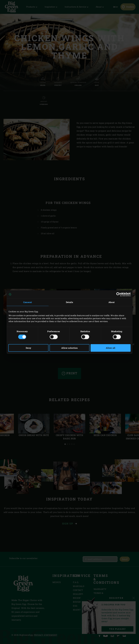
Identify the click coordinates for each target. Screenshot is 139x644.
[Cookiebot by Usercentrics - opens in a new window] (118, 294)
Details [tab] (70, 302)
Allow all (111, 348)
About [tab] (112, 302)
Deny (28, 348)
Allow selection (69, 348)
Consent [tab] (28, 302)
